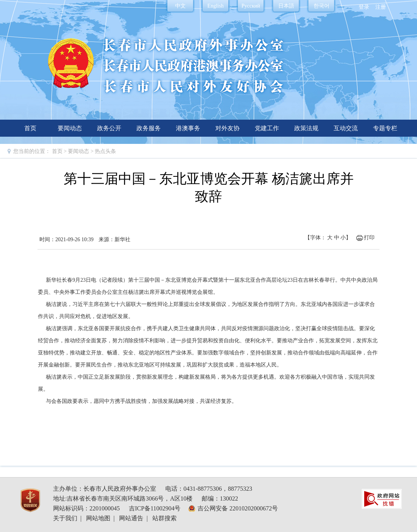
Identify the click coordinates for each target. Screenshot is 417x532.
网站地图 (98, 518)
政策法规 (306, 128)
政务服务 (149, 128)
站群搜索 (165, 518)
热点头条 (105, 151)
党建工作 (267, 128)
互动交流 (346, 128)
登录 (364, 7)
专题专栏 (385, 128)
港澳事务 (188, 128)
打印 (369, 238)
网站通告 (131, 518)
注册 (381, 7)
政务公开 (109, 128)
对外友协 (227, 128)
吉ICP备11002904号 (155, 508)
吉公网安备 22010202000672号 (238, 508)
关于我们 (65, 518)
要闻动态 (70, 128)
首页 (30, 128)
